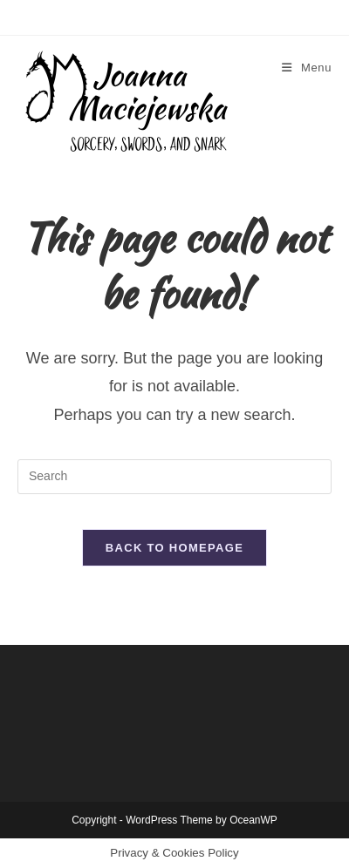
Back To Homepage (174, 548)
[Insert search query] (174, 477)
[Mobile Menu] (307, 68)
